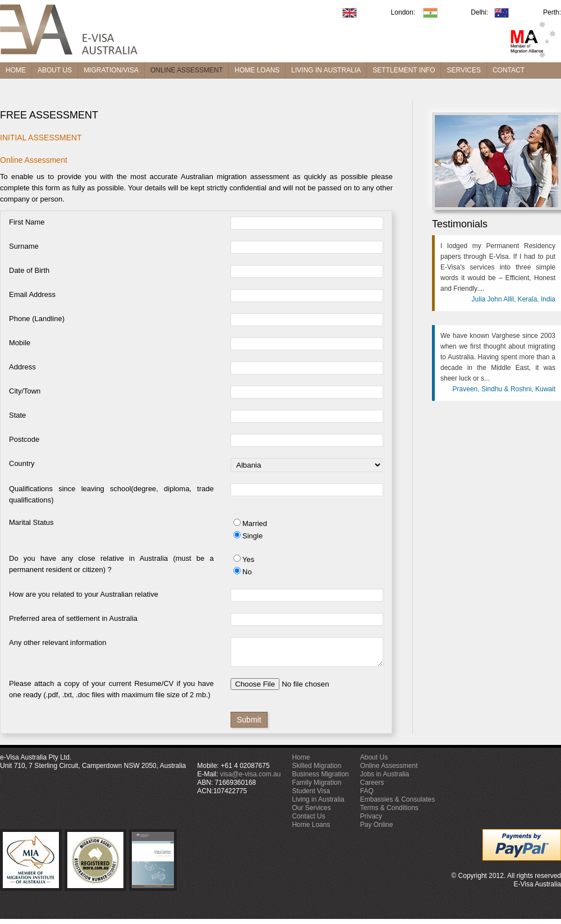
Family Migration (316, 788)
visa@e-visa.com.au (250, 779)
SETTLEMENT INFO (404, 70)
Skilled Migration (316, 771)
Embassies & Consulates (397, 804)
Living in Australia (318, 804)
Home (301, 762)
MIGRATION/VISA (111, 70)
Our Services (311, 813)
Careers (372, 788)
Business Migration (320, 779)
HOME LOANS (257, 70)
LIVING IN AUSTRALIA (326, 70)
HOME (16, 70)
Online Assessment (389, 771)
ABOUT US (55, 70)
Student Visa (311, 796)
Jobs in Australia (385, 779)
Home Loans (311, 830)
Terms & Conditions (389, 813)
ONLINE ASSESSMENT (187, 70)
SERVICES (463, 70)
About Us (374, 762)
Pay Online (377, 830)
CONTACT (509, 70)
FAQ (367, 796)
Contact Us (308, 821)
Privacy (371, 821)
